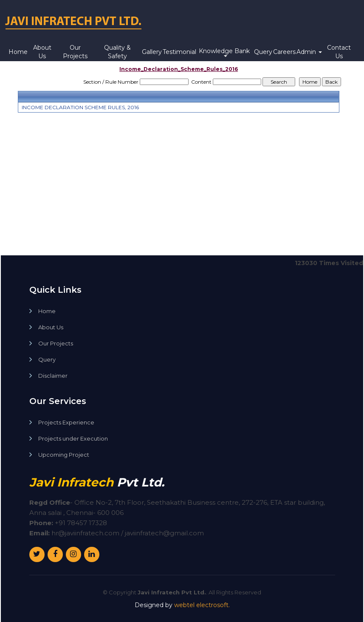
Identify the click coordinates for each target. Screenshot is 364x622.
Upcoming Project (64, 455)
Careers (284, 52)
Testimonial (179, 52)
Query (263, 52)
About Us (42, 52)
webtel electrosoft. (202, 605)
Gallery (152, 52)
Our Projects (75, 52)
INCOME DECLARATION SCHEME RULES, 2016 (80, 107)
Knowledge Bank (225, 52)
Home (18, 52)
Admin (309, 52)
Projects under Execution (73, 439)
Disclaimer (53, 376)
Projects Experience (66, 423)
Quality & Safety (117, 52)
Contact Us (339, 52)
